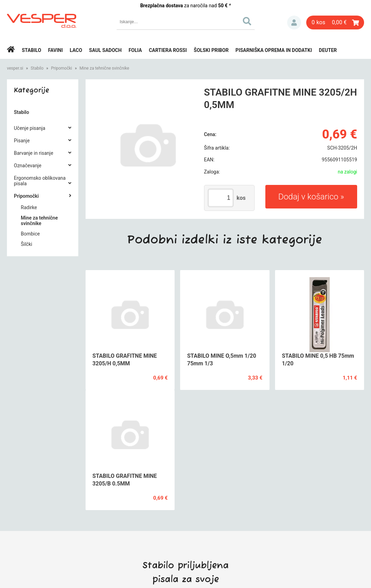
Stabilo (32, 50)
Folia (135, 50)
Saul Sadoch (105, 50)
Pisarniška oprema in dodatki (274, 50)
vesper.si (15, 68)
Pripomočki (61, 68)
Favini (56, 50)
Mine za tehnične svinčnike (104, 68)
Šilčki (26, 244)
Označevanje (28, 166)
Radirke (29, 207)
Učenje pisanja (30, 128)
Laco (76, 50)
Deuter (328, 50)
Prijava (294, 23)
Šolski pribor (211, 50)
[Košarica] (335, 23)
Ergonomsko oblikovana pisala (40, 181)
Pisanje (22, 141)
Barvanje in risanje (34, 153)
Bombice (30, 234)
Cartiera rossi (168, 50)
